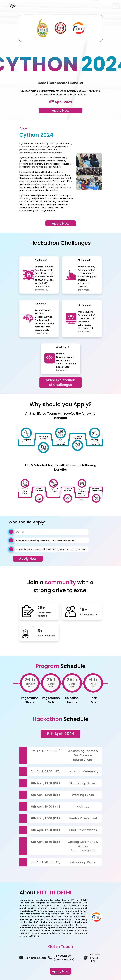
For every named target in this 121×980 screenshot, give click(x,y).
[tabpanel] (61, 803)
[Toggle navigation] (116, 6)
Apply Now (61, 223)
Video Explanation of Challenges (61, 382)
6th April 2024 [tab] (60, 734)
